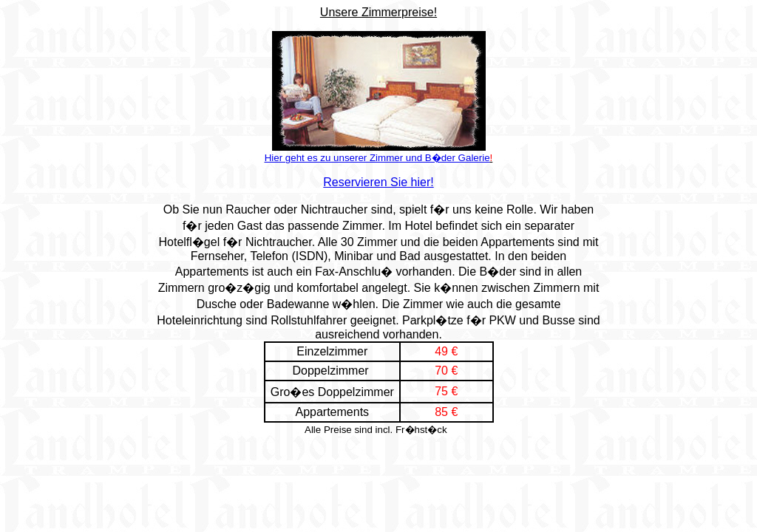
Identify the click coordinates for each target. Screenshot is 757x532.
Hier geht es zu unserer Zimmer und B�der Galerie (377, 158)
